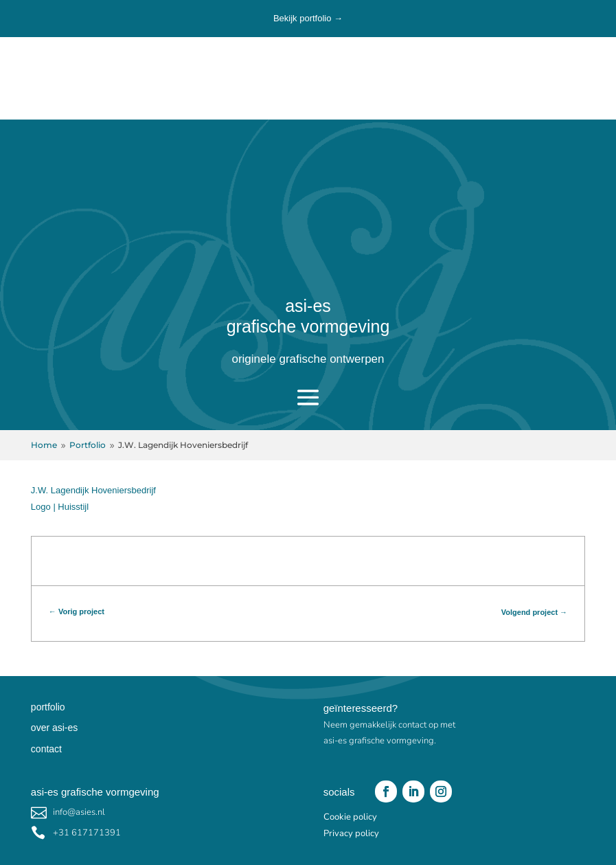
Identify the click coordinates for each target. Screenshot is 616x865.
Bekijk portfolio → (308, 18)
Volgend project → (534, 612)
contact (46, 749)
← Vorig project (77, 611)
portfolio (48, 707)
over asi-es (54, 728)
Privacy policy (351, 833)
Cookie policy (350, 817)
